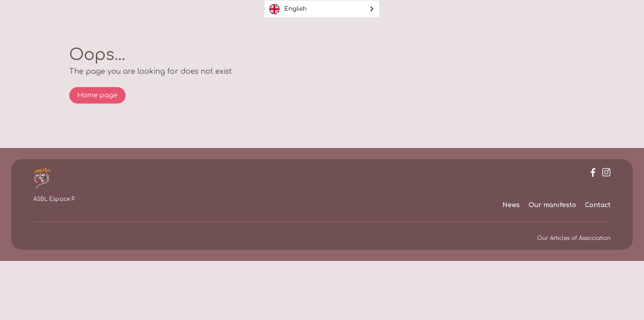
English (288, 9)
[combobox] (322, 9)
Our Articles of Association (574, 238)
